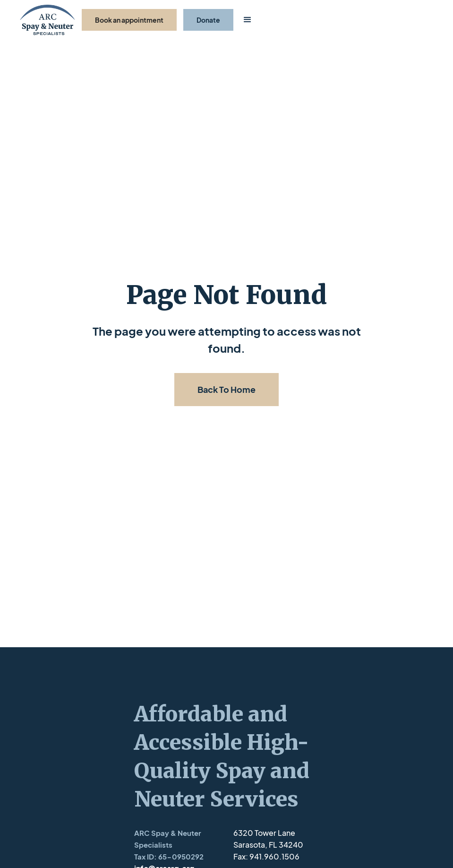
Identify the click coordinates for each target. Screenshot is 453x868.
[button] (248, 20)
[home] (47, 20)
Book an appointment (129, 20)
